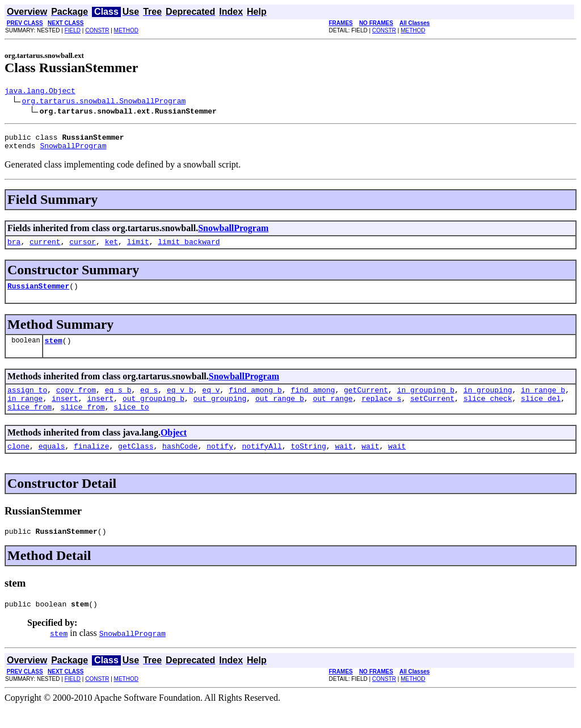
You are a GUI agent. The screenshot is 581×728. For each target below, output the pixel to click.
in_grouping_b (426, 401)
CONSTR (97, 30)
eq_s (149, 401)
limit (138, 248)
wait (344, 463)
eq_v (211, 401)
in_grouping (488, 401)
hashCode (180, 463)
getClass (136, 463)
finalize (91, 463)
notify (220, 463)
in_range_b (543, 401)
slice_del (541, 412)
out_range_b (280, 412)
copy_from (76, 401)
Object (174, 448)
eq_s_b (118, 401)
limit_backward (189, 248)
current (45, 248)
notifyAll (262, 463)
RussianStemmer (38, 294)
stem (54, 350)
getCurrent (366, 401)
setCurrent (432, 412)
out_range (332, 412)
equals (52, 463)
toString (308, 463)
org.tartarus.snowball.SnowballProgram (104, 102)
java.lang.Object (40, 92)
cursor (83, 248)
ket (111, 248)
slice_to (131, 422)
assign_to (27, 401)
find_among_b (255, 401)
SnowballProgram (73, 150)
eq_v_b (180, 401)
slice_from (30, 422)
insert (65, 412)
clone (18, 463)
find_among (313, 401)
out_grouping (220, 412)
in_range (25, 412)
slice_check (488, 412)
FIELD (73, 30)
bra (14, 248)
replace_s (381, 412)
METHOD (126, 30)
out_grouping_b (153, 412)
